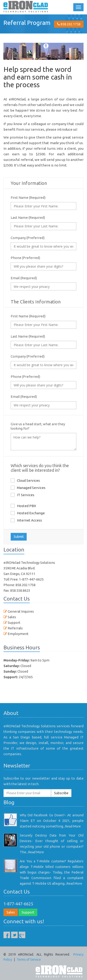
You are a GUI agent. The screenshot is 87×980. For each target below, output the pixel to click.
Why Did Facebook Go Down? (42, 815)
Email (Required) (24, 278)
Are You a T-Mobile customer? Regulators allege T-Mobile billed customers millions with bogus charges (52, 867)
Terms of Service (29, 960)
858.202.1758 (69, 24)
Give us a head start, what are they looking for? (38, 426)
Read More (73, 826)
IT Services (23, 495)
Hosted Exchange (28, 513)
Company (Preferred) (28, 238)
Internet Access (26, 520)
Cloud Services (25, 480)
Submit (19, 537)
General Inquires (20, 611)
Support (14, 623)
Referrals (15, 628)
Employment (18, 634)
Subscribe (61, 793)
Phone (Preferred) (25, 258)
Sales (11, 617)
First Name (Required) (28, 198)
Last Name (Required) (28, 218)
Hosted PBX (23, 506)
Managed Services (28, 488)
